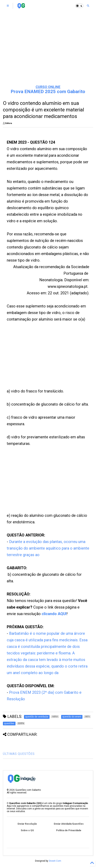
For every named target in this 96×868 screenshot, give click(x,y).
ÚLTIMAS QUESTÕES (19, 754)
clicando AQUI (54, 614)
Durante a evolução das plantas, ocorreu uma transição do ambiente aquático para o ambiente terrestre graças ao (48, 548)
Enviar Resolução (27, 824)
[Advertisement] (48, 52)
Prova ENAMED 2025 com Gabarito (48, 92)
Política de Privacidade (69, 830)
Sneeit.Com (55, 861)
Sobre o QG (27, 830)
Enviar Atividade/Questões (69, 824)
